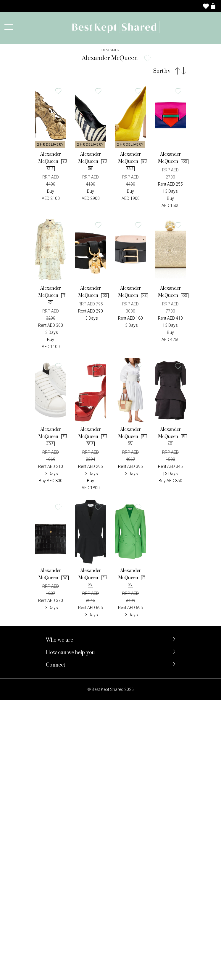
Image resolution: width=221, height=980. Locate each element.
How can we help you (70, 653)
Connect (55, 665)
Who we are (59, 640)
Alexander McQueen (51, 161)
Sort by (162, 71)
